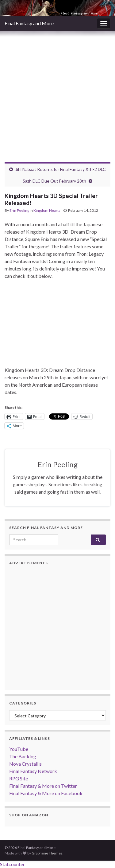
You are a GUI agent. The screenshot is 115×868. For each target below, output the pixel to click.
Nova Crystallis (25, 764)
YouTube (19, 749)
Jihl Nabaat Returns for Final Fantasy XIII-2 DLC (61, 169)
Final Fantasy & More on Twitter (43, 786)
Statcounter (12, 864)
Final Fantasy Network (33, 771)
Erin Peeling (19, 210)
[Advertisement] (57, 92)
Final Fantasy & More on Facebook (46, 793)
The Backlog (23, 756)
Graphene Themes (47, 853)
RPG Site (19, 778)
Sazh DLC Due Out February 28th (54, 181)
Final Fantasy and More (29, 23)
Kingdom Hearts (47, 210)
